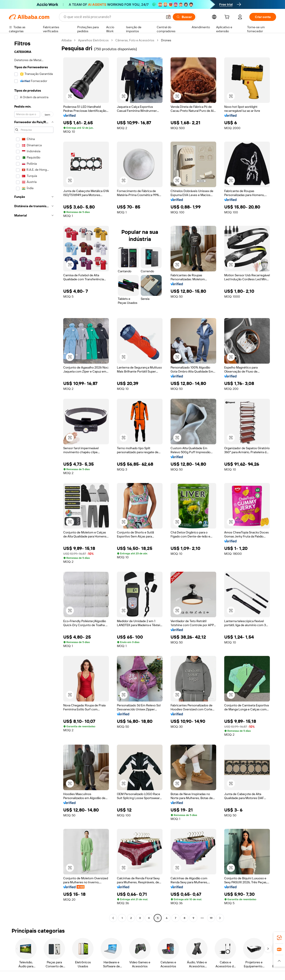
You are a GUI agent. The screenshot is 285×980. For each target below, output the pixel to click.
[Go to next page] (220, 918)
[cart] (228, 18)
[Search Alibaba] (113, 17)
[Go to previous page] (113, 918)
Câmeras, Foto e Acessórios (135, 40)
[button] (168, 17)
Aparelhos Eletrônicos (93, 40)
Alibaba (66, 40)
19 (211, 918)
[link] (279, 938)
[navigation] (34, 480)
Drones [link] (166, 40)
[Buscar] (184, 17)
